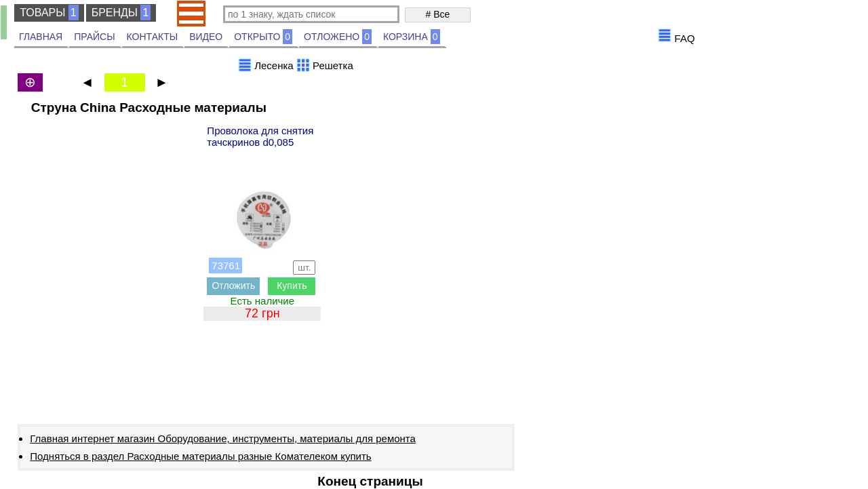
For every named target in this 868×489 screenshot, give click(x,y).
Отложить (233, 286)
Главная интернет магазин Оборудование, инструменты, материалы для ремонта (223, 438)
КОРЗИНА (412, 37)
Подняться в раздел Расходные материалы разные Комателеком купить (200, 456)
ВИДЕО (206, 37)
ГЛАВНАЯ (41, 37)
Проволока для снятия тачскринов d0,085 (260, 136)
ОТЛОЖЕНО (338, 37)
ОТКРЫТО (263, 37)
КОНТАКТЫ (153, 37)
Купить (292, 286)
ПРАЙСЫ (94, 37)
